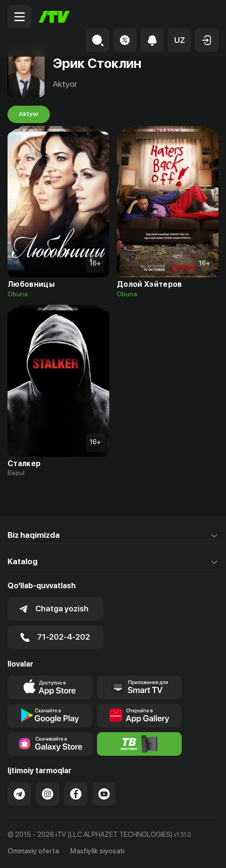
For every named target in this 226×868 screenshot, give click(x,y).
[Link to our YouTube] (104, 794)
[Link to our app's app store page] (50, 687)
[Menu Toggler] (19, 17)
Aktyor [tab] (29, 114)
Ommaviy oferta (33, 851)
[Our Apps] (139, 687)
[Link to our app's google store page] (50, 716)
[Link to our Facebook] (76, 794)
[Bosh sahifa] (54, 17)
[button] (179, 40)
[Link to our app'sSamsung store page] (50, 744)
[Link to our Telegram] (19, 794)
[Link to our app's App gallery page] (139, 716)
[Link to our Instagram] (48, 794)
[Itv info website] (139, 744)
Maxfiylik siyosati (97, 851)
